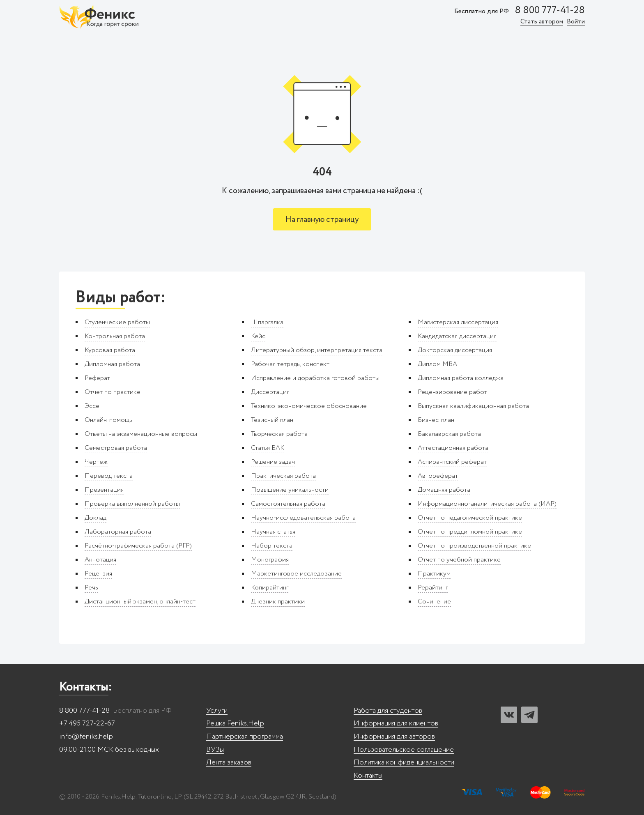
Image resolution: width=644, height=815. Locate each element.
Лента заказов (229, 763)
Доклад (95, 518)
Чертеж (96, 462)
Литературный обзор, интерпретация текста (317, 350)
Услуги (217, 711)
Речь (91, 588)
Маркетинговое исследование (296, 574)
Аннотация (100, 560)
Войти (576, 22)
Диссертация (270, 392)
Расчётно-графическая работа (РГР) (138, 546)
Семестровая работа (116, 448)
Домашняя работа (444, 490)
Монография (270, 560)
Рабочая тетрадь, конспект (290, 364)
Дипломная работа (112, 364)
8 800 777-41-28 (550, 11)
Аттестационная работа (453, 448)
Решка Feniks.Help (235, 724)
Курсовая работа (110, 350)
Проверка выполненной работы (132, 504)
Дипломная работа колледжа (461, 378)
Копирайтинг (270, 588)
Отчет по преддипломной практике (470, 532)
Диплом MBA (437, 364)
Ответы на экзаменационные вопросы (141, 434)
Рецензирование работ (452, 392)
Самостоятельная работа (288, 504)
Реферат (97, 378)
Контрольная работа (115, 336)
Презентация (104, 490)
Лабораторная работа (118, 532)
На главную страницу (322, 220)
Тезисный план (272, 420)
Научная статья (273, 532)
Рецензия (98, 574)
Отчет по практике (113, 392)
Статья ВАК (268, 448)
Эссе (92, 406)
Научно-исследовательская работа (303, 518)
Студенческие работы (117, 322)
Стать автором (542, 22)
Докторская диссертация (455, 350)
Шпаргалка (267, 322)
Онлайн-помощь (108, 420)
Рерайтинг (433, 588)
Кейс (258, 336)
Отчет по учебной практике (459, 560)
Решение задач (273, 462)
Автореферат (438, 476)
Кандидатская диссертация (457, 336)
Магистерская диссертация (458, 322)
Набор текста (272, 546)
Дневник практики (278, 602)
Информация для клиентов (396, 724)
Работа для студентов (388, 711)
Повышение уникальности (290, 490)
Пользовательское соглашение (404, 750)
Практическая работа (283, 476)
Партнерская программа (245, 737)
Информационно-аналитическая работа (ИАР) (487, 504)
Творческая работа (279, 434)
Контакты (368, 776)
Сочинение (434, 602)
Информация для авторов (394, 737)
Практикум (434, 574)
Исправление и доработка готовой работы (315, 378)
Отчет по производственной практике (474, 546)
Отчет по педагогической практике (470, 518)
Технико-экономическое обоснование (309, 406)
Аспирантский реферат (452, 462)
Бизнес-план (436, 420)
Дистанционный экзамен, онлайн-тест (140, 602)
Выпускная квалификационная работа (473, 406)
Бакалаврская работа (449, 434)
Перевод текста (109, 476)
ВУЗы (215, 750)
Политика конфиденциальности (404, 763)
